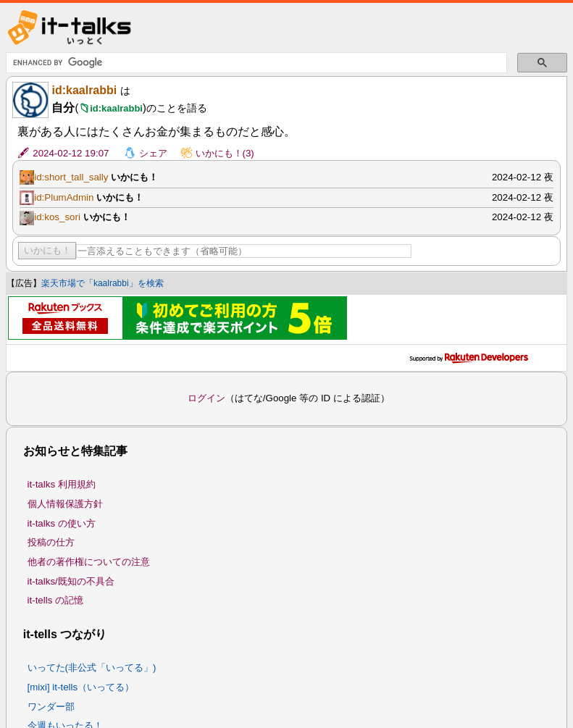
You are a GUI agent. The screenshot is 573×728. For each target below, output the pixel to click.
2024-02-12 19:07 (71, 153)
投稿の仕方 (51, 542)
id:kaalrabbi (84, 90)
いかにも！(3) (225, 153)
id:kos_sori (57, 217)
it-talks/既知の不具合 (71, 581)
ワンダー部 (51, 707)
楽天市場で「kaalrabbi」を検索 (103, 283)
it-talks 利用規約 (62, 484)
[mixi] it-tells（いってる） (81, 687)
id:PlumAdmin (64, 197)
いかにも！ (47, 250)
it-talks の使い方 (62, 523)
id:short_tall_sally (71, 177)
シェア (153, 153)
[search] (255, 63)
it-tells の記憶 (56, 600)
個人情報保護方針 (65, 504)
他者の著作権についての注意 (89, 562)
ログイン (206, 398)
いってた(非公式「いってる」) (92, 668)
